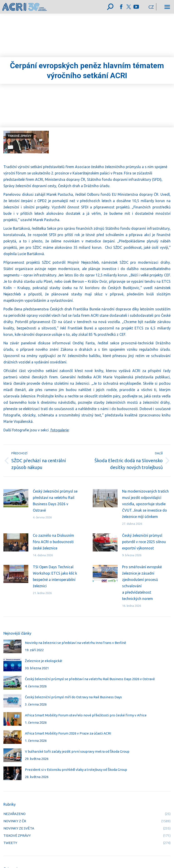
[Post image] (16, 498)
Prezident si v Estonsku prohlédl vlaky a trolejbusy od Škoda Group (76, 770)
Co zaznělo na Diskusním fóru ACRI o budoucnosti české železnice (53, 542)
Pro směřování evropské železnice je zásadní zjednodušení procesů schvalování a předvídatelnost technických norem (142, 583)
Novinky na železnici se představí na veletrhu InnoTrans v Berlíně (75, 643)
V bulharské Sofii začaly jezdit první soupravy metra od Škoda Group (77, 751)
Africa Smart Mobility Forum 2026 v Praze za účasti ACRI (68, 733)
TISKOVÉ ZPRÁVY (20, 136)
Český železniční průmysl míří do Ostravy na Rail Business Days (73, 697)
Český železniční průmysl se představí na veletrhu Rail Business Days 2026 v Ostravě (55, 501)
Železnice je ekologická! (43, 661)
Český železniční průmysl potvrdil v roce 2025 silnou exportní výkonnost (144, 542)
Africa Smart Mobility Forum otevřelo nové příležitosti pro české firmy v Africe (86, 715)
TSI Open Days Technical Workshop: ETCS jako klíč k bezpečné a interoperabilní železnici (55, 576)
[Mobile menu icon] (167, 7)
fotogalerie (59, 430)
